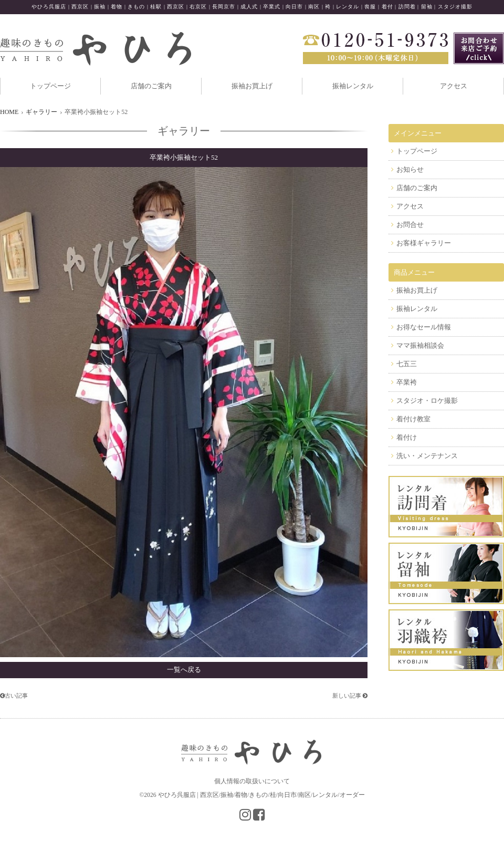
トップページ (50, 86)
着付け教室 (413, 419)
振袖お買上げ (252, 86)
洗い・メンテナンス (427, 456)
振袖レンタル (353, 86)
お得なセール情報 (424, 327)
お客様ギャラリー (424, 243)
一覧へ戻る (184, 670)
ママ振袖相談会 (420, 345)
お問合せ (410, 225)
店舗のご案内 (151, 86)
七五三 (407, 364)
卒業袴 (407, 382)
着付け (407, 437)
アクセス (454, 86)
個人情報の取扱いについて (252, 781)
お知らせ (410, 169)
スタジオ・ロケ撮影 (427, 401)
